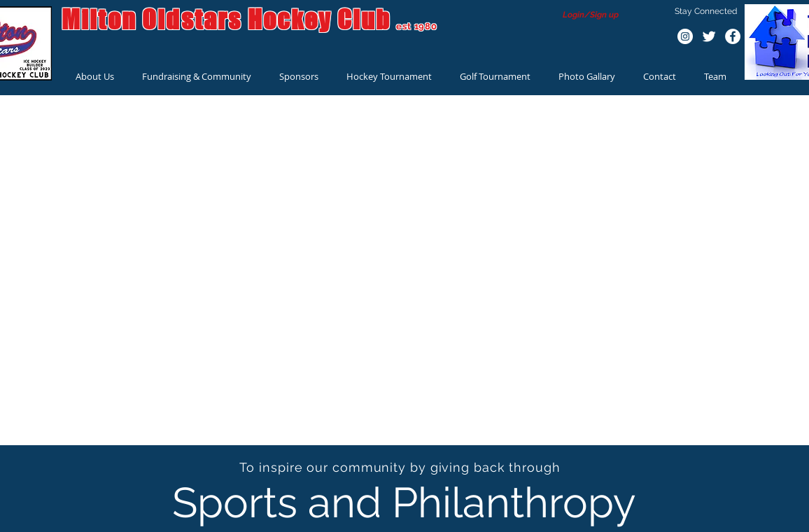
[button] (95, 77)
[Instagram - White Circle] (685, 36)
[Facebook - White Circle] (733, 36)
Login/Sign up (591, 15)
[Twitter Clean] (709, 36)
